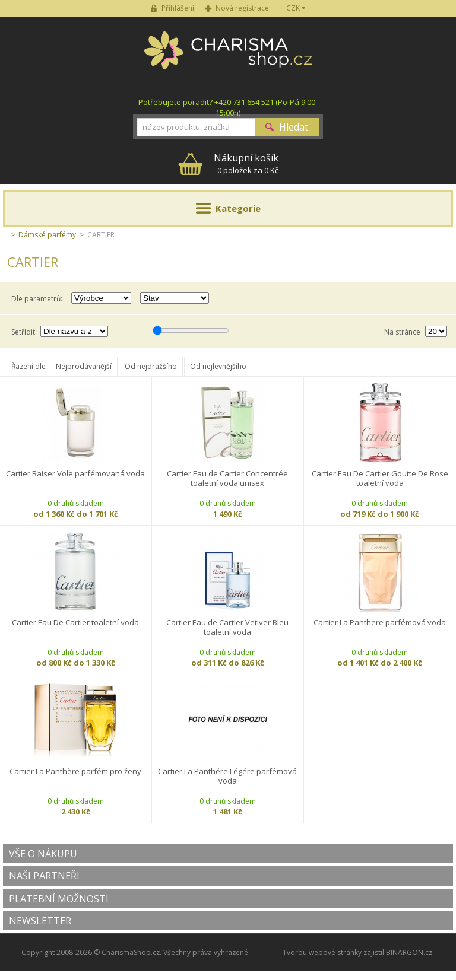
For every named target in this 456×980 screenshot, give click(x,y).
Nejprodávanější (84, 366)
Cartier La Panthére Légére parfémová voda (227, 776)
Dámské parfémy (47, 235)
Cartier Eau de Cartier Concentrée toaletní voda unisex (227, 478)
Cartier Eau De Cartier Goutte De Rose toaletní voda (380, 478)
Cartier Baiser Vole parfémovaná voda (75, 474)
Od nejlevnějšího (218, 366)
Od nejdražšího (151, 366)
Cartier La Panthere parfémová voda (380, 623)
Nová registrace (242, 8)
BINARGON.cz (409, 952)
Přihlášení (178, 8)
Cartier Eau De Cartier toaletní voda (75, 623)
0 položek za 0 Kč (246, 163)
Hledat (294, 127)
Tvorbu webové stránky (322, 952)
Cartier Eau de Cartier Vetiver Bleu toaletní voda (227, 627)
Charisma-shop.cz (228, 57)
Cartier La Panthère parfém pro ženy (75, 771)
